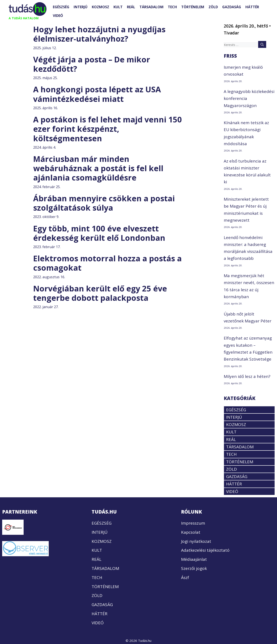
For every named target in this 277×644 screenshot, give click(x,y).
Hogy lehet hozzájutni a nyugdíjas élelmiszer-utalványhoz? (99, 34)
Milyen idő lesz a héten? (247, 376)
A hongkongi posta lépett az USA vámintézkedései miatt (97, 94)
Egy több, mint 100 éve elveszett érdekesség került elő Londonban (99, 233)
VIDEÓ (58, 16)
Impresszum (193, 523)
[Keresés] (262, 44)
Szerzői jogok (194, 568)
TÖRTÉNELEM (193, 7)
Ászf (185, 577)
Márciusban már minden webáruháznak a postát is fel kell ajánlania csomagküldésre (98, 168)
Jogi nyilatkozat (196, 541)
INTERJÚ (81, 7)
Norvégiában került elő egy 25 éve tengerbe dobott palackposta (100, 293)
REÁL (131, 7)
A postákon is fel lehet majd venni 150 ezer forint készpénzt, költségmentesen (108, 129)
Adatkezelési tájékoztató (205, 550)
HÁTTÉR (252, 7)
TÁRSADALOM (151, 7)
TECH (172, 7)
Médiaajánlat (194, 559)
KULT (118, 7)
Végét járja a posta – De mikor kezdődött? (92, 64)
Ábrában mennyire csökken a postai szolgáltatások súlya (104, 203)
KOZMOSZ (100, 7)
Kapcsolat (191, 532)
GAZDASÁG (232, 7)
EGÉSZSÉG (61, 7)
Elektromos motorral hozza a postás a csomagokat (107, 263)
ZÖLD (213, 7)
